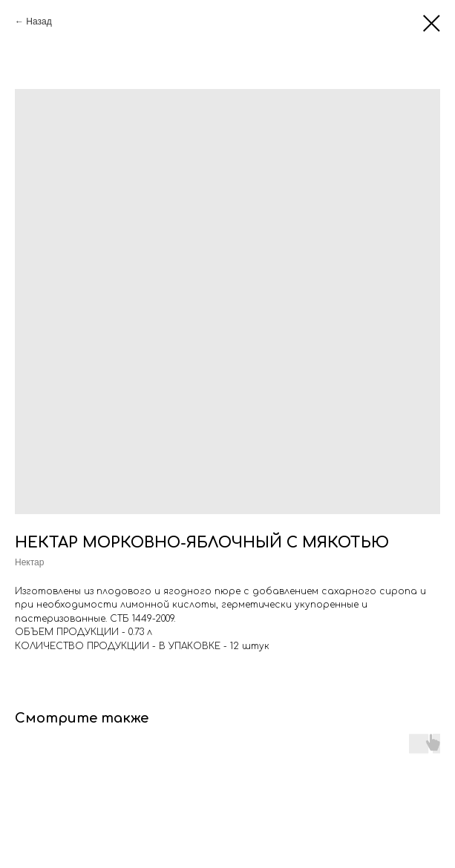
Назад (39, 22)
